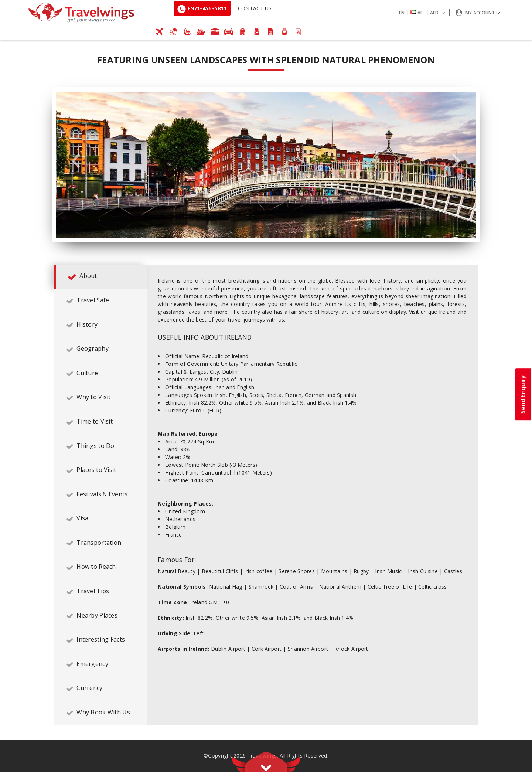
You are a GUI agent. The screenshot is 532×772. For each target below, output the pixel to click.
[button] (423, 13)
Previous (76, 161)
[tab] (100, 277)
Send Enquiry (523, 394)
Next (456, 161)
